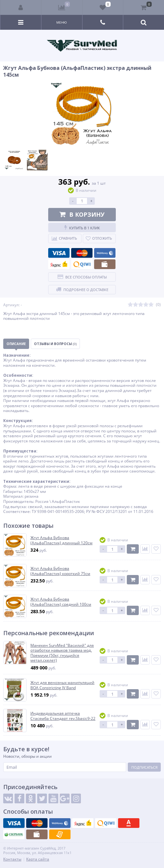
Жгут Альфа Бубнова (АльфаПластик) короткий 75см (60, 571)
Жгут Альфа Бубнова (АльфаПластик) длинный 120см (61, 540)
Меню (62, 22)
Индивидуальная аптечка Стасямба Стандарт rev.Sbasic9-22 (63, 716)
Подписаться (144, 767)
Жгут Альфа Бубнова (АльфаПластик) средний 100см (61, 602)
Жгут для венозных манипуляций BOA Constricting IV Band (62, 685)
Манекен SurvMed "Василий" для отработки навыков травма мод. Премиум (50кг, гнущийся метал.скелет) (62, 653)
